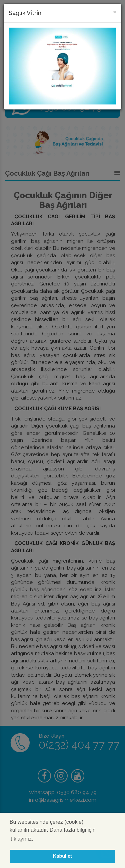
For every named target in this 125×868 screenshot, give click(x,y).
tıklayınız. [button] (22, 839)
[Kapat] (115, 11)
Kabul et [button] (62, 856)
